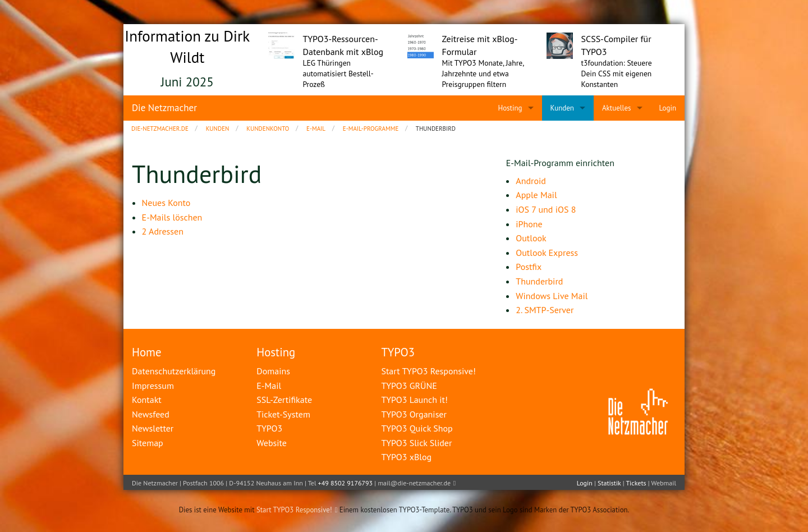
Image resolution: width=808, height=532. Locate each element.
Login (585, 483)
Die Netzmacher (164, 108)
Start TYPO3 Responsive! (294, 510)
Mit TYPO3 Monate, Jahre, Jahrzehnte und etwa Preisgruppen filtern (483, 74)
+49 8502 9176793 (346, 483)
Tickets (636, 483)
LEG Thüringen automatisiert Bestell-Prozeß (338, 74)
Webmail (664, 483)
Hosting (276, 352)
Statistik (609, 483)
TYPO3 (398, 352)
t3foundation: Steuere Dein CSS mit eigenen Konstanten (617, 74)
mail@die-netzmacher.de (414, 483)
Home (147, 352)
